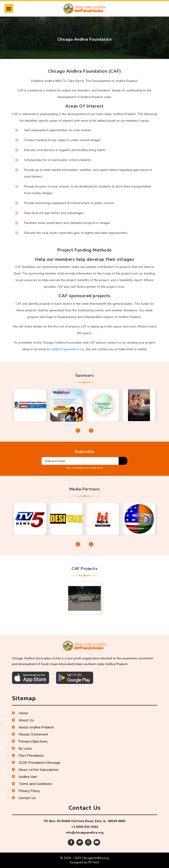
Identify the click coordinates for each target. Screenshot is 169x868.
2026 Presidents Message (36, 763)
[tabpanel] (30, 405)
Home (20, 713)
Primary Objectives (30, 741)
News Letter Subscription (35, 770)
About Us (23, 720)
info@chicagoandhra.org (85, 833)
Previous (78, 431)
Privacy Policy (26, 791)
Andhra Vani (24, 777)
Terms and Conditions (32, 784)
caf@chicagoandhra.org (67, 349)
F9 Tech (94, 862)
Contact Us (24, 798)
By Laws (22, 749)
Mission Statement (30, 734)
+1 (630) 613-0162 (85, 827)
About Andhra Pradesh (33, 727)
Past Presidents (28, 756)
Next (91, 431)
